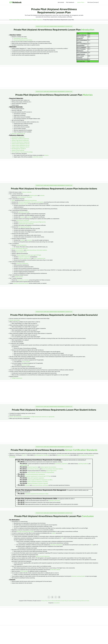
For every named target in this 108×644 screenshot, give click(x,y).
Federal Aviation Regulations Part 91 (20, 147)
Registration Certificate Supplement (20, 139)
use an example (26, 362)
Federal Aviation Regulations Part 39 (20, 144)
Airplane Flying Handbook (18, 150)
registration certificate (24, 212)
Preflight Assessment (17, 378)
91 (26, 455)
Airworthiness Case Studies (21, 38)
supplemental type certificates (26, 224)
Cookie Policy (64, 601)
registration (65, 464)
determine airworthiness (31, 200)
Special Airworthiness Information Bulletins (52, 469)
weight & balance (24, 465)
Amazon (46, 155)
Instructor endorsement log (18, 134)
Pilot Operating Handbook (25, 227)
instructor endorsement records (21, 283)
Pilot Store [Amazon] (93, 2)
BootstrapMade (57, 603)
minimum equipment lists (25, 258)
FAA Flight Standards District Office (25, 532)
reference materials (27, 192)
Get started (61, 2)
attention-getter (34, 195)
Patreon (83, 601)
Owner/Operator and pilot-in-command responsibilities (41, 472)
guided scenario (19, 277)
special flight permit (51, 471)
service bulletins (20, 250)
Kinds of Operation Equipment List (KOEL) (38, 482)
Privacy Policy (44, 601)
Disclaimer (58, 601)
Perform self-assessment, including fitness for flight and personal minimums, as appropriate (32, 417)
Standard (27, 485)
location (22, 217)
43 (24, 455)
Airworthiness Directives (33, 469)
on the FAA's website (38, 157)
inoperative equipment (24, 257)
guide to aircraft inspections (43, 556)
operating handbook (83, 464)
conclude (26, 280)
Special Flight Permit (21, 252)
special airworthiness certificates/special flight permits (32, 222)
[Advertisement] (54, 77)
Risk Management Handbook (19, 149)
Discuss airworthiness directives (19, 249)
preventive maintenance (22, 263)
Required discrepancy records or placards (38, 483)
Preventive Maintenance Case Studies (23, 40)
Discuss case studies (15, 320)
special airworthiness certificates (40, 485)
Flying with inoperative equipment (36, 478)
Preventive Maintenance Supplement (21, 142)
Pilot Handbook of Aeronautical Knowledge (22, 152)
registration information (54, 501)
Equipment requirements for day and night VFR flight (38, 476)
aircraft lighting (24, 571)
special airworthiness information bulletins (36, 250)
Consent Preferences (72, 601)
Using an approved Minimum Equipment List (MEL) (40, 480)
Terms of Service (52, 601)
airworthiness (58, 464)
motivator (42, 195)
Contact (88, 601)
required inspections (21, 245)
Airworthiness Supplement (18, 137)
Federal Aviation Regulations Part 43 (20, 145)
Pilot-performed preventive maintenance (35, 474)
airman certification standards (25, 197)
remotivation (20, 280)
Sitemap (79, 601)
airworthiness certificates (23, 220)
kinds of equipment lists (39, 258)
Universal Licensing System (78, 576)
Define (13, 200)
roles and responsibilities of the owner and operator (31, 202)
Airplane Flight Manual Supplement (20, 140)
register (54, 533)
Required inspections (33, 467)
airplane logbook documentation (48, 467)
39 (23, 455)
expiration (29, 217)
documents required (23, 204)
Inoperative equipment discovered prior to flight (37, 494)
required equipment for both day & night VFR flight (29, 255)
